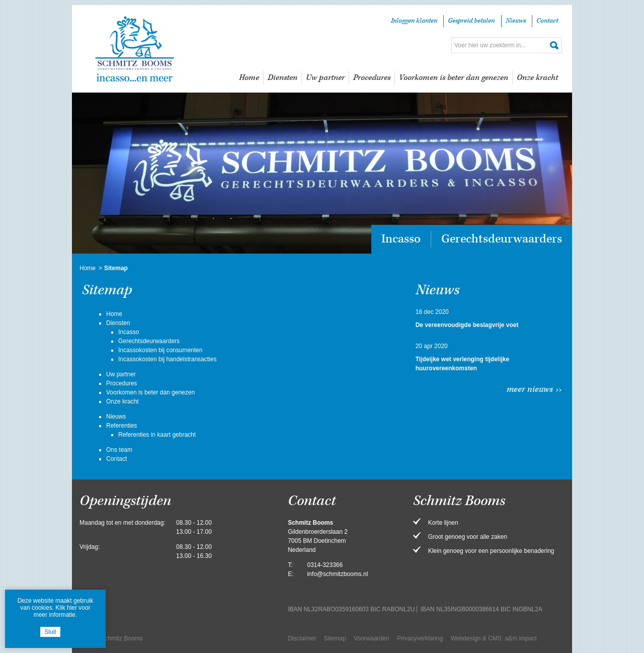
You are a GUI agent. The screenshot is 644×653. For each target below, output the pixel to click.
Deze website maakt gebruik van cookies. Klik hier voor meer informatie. (56, 608)
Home (249, 78)
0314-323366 (325, 565)
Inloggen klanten (414, 21)
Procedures (372, 78)
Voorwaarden (372, 638)
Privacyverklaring (420, 638)
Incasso (401, 239)
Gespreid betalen (471, 21)
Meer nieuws (530, 389)
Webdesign (466, 638)
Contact (547, 21)
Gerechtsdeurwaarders (502, 239)
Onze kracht (537, 78)
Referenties (122, 426)
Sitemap (335, 638)
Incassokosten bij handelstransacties (167, 359)
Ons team (119, 450)
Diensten (283, 78)
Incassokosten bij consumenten (160, 350)
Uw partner (325, 78)
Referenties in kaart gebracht (157, 435)
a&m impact (521, 638)
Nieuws (516, 21)
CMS (495, 638)
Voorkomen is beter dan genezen (454, 78)
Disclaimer (302, 638)
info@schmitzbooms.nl (337, 574)
